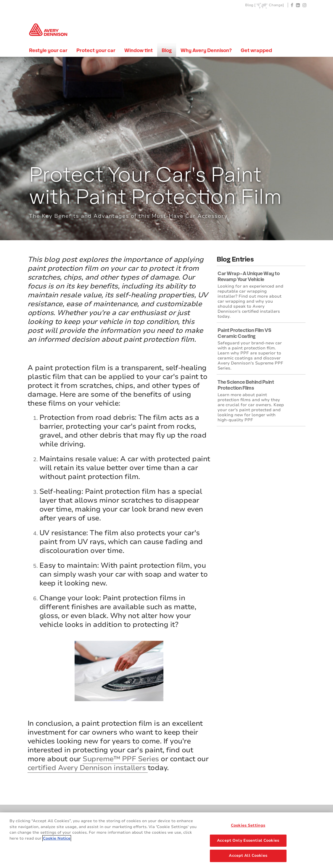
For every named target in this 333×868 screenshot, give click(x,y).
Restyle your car (48, 50)
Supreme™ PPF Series (121, 759)
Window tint (139, 50)
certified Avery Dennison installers (88, 768)
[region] (166, 840)
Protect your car (96, 50)
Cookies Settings (248, 825)
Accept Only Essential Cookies (248, 840)
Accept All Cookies (248, 856)
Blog (167, 50)
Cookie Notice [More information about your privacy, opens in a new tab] (57, 838)
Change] (276, 5)
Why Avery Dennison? (206, 50)
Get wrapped (256, 50)
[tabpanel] (166, 149)
